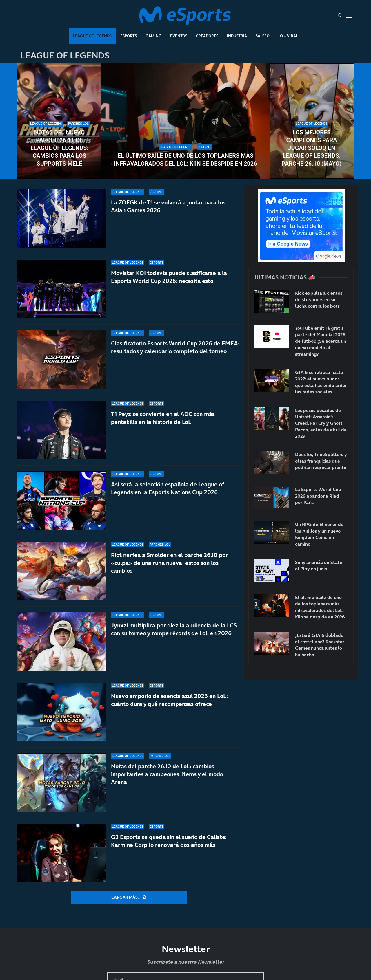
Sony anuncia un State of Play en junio (319, 565)
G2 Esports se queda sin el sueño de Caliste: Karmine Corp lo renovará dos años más (169, 841)
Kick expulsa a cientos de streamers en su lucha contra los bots (319, 300)
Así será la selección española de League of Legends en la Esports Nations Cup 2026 (168, 492)
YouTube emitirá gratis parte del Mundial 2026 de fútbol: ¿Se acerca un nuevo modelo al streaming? (321, 341)
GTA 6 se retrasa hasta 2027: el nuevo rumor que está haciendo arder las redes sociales (321, 382)
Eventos (179, 36)
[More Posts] (129, 897)
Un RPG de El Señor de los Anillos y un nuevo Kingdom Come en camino (319, 534)
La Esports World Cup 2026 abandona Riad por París (318, 496)
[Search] (340, 16)
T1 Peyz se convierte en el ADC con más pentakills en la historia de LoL (163, 418)
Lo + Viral (288, 36)
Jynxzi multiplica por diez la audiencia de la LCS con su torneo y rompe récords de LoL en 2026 (174, 631)
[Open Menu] (349, 16)
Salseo (263, 36)
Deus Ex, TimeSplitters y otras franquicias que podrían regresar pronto (321, 461)
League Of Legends (92, 36)
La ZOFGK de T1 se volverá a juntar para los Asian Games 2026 (168, 206)
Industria (237, 36)
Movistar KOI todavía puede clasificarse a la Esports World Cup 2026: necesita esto (169, 277)
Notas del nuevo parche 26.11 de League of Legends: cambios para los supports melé (59, 148)
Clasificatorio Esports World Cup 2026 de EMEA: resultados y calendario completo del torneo (175, 347)
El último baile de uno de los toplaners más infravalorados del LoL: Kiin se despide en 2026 (185, 160)
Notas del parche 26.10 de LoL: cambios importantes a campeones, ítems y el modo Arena (167, 774)
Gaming (153, 36)
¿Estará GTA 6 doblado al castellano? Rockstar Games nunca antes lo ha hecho (320, 645)
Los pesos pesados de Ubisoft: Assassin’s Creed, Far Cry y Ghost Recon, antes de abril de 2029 (321, 423)
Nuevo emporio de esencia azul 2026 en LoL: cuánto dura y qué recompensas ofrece (169, 703)
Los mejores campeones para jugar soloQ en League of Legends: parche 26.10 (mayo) (312, 148)
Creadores (207, 36)
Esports (129, 36)
